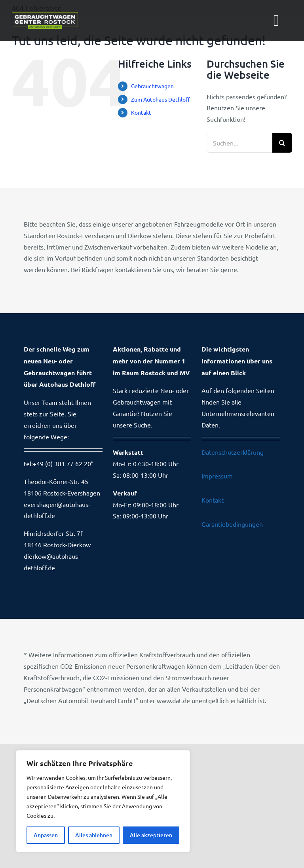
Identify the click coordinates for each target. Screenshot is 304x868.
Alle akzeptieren (151, 835)
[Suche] (282, 143)
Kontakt (141, 112)
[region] (103, 801)
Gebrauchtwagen (152, 86)
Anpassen (46, 835)
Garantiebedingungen (232, 524)
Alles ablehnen (94, 835)
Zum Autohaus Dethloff (161, 99)
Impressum (217, 476)
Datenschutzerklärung (233, 452)
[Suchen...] (239, 143)
